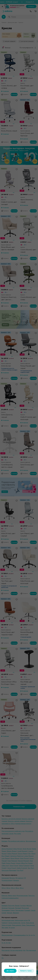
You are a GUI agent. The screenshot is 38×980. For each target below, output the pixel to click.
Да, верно (10, 971)
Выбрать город (26, 971)
